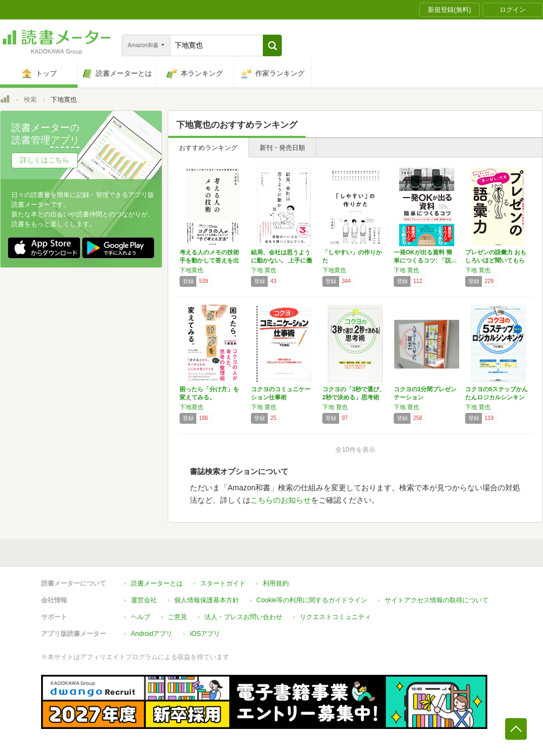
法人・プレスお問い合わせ (243, 617)
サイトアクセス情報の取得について (436, 600)
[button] (272, 45)
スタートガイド (223, 583)
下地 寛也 (264, 270)
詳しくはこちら (45, 160)
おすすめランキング (208, 148)
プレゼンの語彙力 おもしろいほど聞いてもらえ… (496, 260)
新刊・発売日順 (282, 148)
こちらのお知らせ (281, 500)
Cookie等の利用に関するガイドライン (312, 600)
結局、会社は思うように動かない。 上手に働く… (282, 260)
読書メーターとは (157, 583)
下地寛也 (191, 270)
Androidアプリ (152, 634)
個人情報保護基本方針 (207, 600)
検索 (30, 100)
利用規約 (276, 583)
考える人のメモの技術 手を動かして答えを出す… (209, 260)
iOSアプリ (205, 634)
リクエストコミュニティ (335, 617)
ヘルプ (141, 617)
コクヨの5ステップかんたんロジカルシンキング (496, 397)
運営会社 (144, 600)
